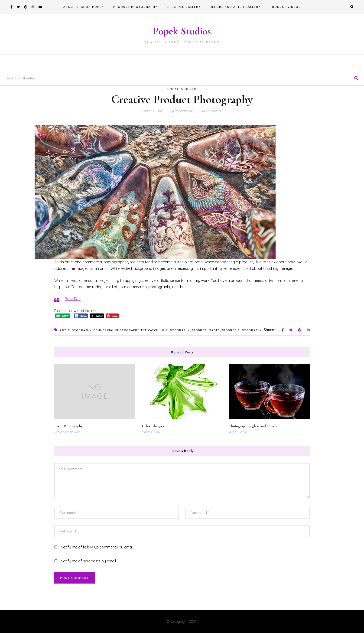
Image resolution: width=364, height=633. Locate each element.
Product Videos (285, 7)
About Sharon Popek (84, 7)
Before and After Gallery (235, 7)
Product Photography (135, 7)
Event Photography (68, 426)
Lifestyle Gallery (184, 7)
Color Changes (153, 426)
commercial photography (116, 330)
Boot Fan (73, 299)
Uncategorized (182, 89)
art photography (76, 330)
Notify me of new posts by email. (89, 561)
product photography (242, 330)
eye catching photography (166, 330)
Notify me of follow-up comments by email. (97, 547)
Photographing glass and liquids (253, 426)
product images (206, 330)
